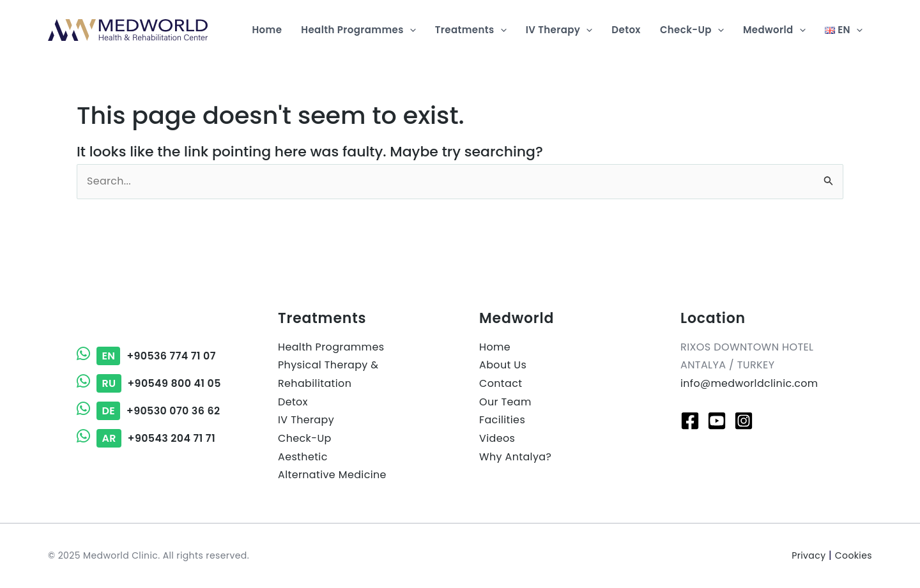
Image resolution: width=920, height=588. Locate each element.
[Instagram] (744, 421)
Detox (293, 402)
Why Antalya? (516, 457)
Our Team (505, 402)
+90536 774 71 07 (147, 357)
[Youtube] (717, 421)
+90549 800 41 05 (149, 384)
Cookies (854, 556)
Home (495, 347)
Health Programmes (331, 347)
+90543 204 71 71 (147, 438)
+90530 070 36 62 (149, 411)
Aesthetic (303, 457)
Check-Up (305, 439)
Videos (497, 439)
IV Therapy (306, 420)
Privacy (809, 556)
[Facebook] (690, 421)
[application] (410, 30)
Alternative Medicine (333, 476)
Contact (501, 384)
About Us (503, 366)
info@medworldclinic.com (750, 384)
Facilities (502, 420)
